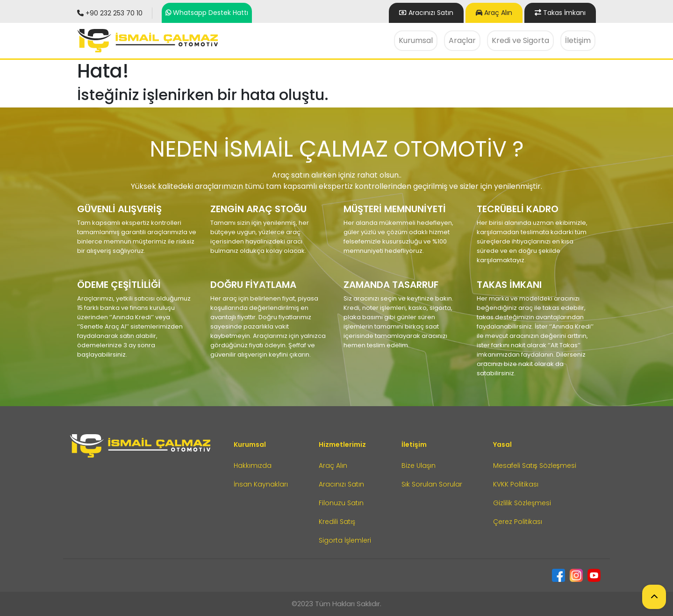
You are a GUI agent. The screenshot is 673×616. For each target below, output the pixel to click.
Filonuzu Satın (341, 503)
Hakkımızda (253, 466)
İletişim (578, 40)
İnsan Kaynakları (261, 484)
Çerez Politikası (518, 522)
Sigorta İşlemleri (345, 540)
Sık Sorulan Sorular (432, 484)
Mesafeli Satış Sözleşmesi (535, 466)
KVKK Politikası (516, 484)
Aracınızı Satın (341, 484)
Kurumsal (416, 40)
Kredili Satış (337, 522)
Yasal (502, 444)
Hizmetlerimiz (342, 444)
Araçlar (462, 40)
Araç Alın (494, 13)
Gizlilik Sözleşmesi (522, 503)
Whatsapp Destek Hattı (211, 13)
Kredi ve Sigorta (520, 40)
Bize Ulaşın (419, 466)
